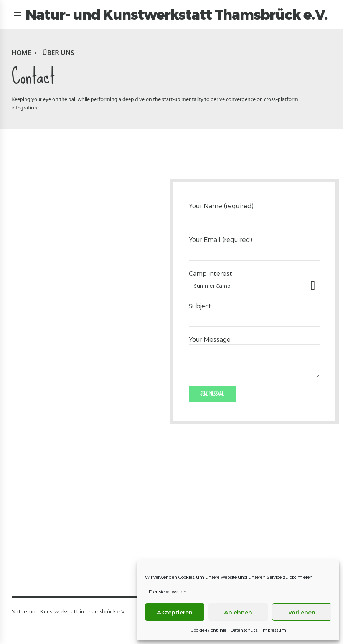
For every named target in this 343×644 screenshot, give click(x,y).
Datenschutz (244, 630)
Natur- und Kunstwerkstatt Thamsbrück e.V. (177, 15)
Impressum (274, 630)
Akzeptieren (175, 612)
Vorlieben (302, 612)
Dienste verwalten (168, 591)
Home (21, 52)
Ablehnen (238, 612)
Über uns (58, 52)
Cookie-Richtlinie (209, 630)
